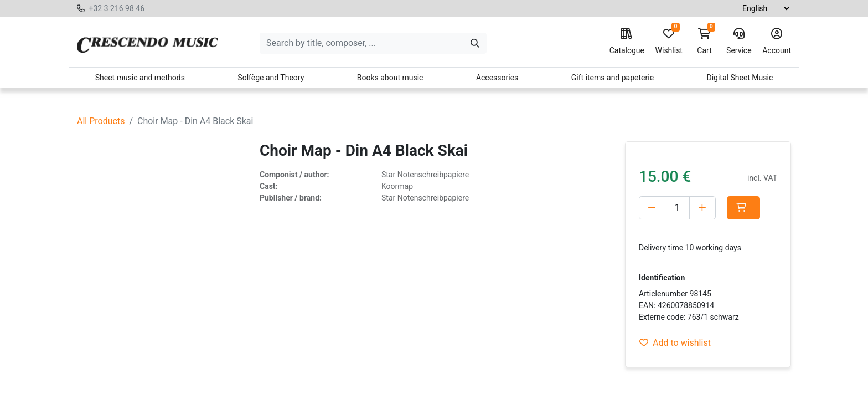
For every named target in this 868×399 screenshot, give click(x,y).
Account (777, 42)
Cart (705, 42)
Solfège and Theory (271, 78)
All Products (101, 121)
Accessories (497, 78)
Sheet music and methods (140, 78)
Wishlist (669, 42)
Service (739, 42)
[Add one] (702, 208)
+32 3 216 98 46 (117, 8)
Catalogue (627, 42)
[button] (746, 208)
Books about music (390, 78)
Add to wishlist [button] (675, 343)
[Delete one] (652, 208)
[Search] (475, 43)
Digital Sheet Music (740, 78)
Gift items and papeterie (613, 78)
